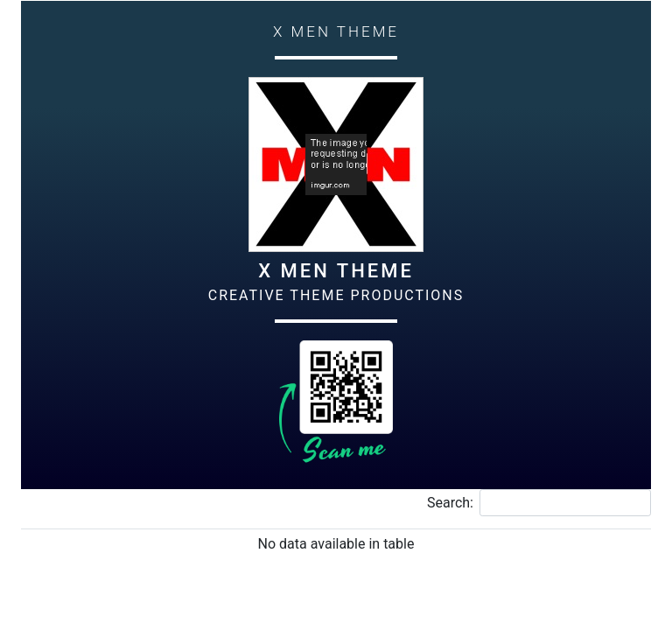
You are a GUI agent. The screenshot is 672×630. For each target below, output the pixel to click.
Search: (539, 503)
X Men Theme (336, 271)
